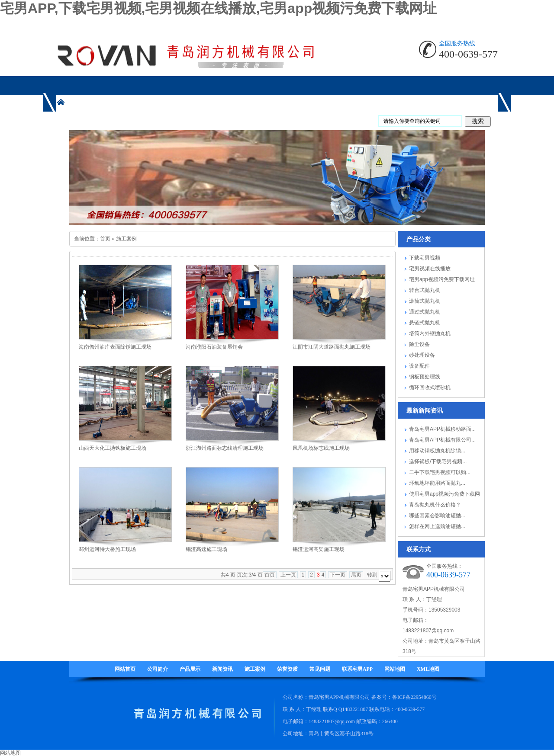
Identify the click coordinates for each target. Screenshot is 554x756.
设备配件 (419, 366)
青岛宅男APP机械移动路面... (442, 429)
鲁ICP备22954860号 (414, 697)
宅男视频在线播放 (430, 269)
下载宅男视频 (425, 258)
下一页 (338, 575)
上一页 (288, 575)
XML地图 (428, 669)
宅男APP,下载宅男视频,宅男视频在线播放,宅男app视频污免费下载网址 (218, 8)
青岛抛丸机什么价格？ (435, 505)
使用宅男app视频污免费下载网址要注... (444, 495)
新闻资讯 (222, 669)
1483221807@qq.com (428, 631)
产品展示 (190, 669)
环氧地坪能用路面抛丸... (437, 483)
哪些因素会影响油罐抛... (437, 516)
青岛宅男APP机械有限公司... (442, 440)
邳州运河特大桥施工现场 (107, 549)
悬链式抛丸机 (425, 323)
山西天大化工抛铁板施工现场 (113, 448)
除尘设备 (419, 344)
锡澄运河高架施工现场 (319, 549)
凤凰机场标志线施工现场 (321, 448)
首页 (105, 239)
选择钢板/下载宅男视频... (438, 461)
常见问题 (320, 669)
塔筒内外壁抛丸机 (430, 333)
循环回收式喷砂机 (430, 388)
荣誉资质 (287, 669)
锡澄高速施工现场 (206, 549)
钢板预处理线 (425, 377)
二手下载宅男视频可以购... (440, 472)
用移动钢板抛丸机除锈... (437, 451)
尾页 (356, 575)
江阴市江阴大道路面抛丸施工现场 (332, 347)
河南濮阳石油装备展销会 (214, 347)
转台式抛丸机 (425, 290)
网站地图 (395, 669)
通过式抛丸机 (425, 312)
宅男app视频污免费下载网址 (442, 279)
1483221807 (355, 709)
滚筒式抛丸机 (425, 301)
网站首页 (125, 669)
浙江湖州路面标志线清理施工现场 (225, 448)
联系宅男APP (357, 669)
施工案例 (126, 239)
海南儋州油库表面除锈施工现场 (115, 347)
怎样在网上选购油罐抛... (437, 526)
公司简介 (158, 669)
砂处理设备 (422, 355)
